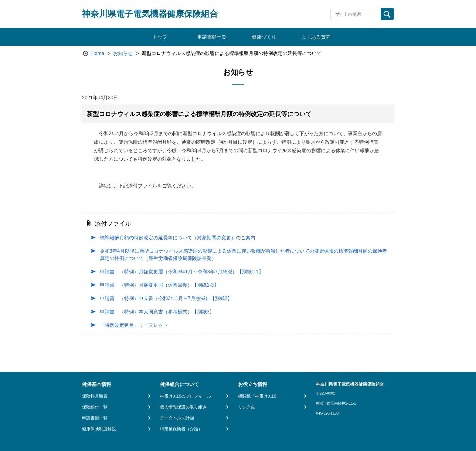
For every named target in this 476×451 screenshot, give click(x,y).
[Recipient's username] (356, 14)
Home (98, 53)
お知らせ (123, 53)
